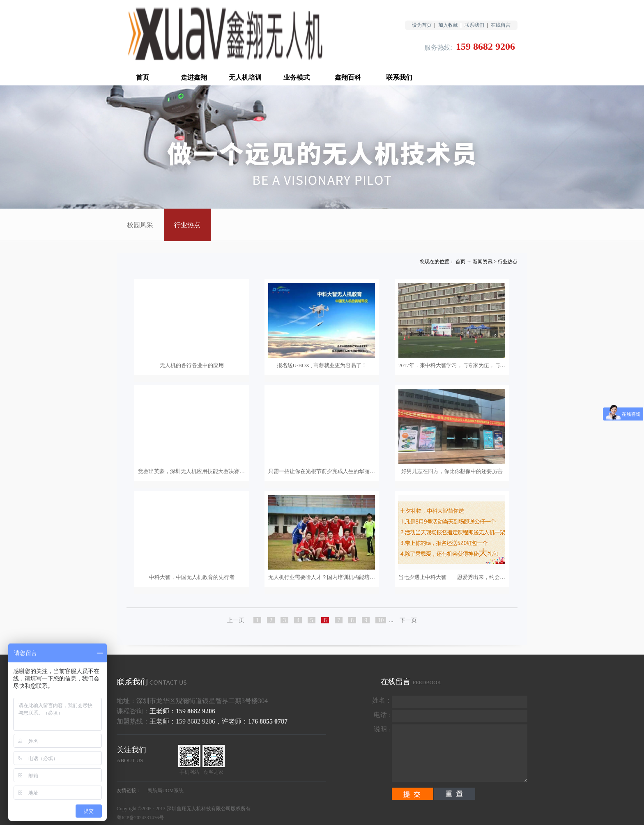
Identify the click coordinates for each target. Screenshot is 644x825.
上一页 (236, 620)
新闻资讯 (483, 262)
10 (381, 620)
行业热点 (508, 262)
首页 (143, 77)
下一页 (408, 620)
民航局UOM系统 (166, 791)
